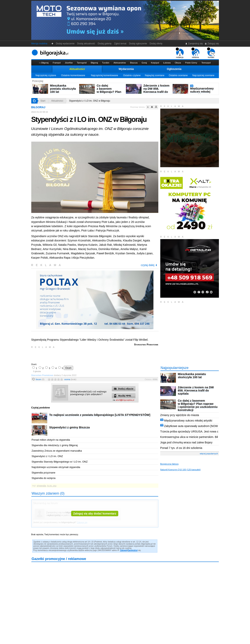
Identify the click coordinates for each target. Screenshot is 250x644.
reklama (195, 53)
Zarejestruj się (194, 44)
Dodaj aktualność (86, 44)
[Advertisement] (77, 355)
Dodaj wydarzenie (65, 44)
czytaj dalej (149, 265)
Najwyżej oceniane (155, 75)
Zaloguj (124, 550)
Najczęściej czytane (46, 75)
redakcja (180, 53)
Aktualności (77, 69)
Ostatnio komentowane (73, 75)
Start (43, 101)
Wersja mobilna (39, 44)
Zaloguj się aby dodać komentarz (95, 514)
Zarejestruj (133, 550)
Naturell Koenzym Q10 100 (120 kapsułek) (181, 470)
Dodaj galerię (105, 44)
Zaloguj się (212, 44)
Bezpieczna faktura (169, 464)
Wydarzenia (126, 69)
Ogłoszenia (174, 69)
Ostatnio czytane (132, 75)
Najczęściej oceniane (203, 75)
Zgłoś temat (120, 44)
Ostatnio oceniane (178, 75)
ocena (70, 379)
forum (40, 379)
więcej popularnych (209, 454)
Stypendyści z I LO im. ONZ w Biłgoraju (90, 101)
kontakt (211, 53)
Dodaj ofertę (156, 44)
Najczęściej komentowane (104, 75)
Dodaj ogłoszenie (138, 44)
